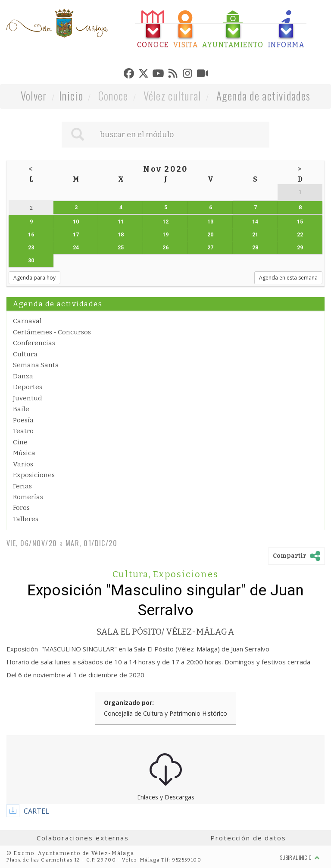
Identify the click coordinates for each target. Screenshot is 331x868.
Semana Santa (36, 365)
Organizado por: (129, 703)
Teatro (23, 431)
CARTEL (36, 811)
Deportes (28, 387)
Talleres (26, 519)
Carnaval (27, 321)
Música (24, 453)
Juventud (28, 398)
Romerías (28, 497)
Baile (21, 409)
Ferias (22, 486)
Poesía (23, 420)
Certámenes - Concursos (52, 332)
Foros (21, 508)
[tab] (153, 30)
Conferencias (34, 343)
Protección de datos (248, 838)
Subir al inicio (300, 857)
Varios (23, 464)
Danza (23, 376)
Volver (34, 96)
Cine (20, 442)
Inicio (71, 96)
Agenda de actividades (264, 96)
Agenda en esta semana (288, 278)
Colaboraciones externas (83, 838)
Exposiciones (34, 475)
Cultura (25, 354)
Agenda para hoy (34, 278)
